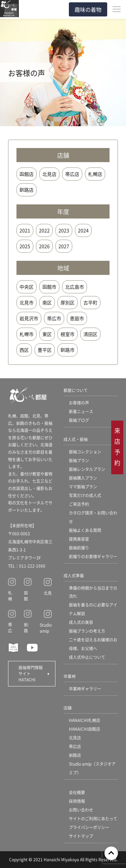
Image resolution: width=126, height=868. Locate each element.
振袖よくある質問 (85, 530)
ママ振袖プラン (83, 487)
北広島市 (75, 287)
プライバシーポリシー (89, 827)
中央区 (27, 287)
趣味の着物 (88, 9)
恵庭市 (77, 318)
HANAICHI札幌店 (85, 720)
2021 (25, 230)
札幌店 (95, 174)
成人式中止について (87, 657)
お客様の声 (79, 403)
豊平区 (45, 350)
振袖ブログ (79, 420)
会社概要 (77, 792)
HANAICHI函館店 (85, 729)
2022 (44, 230)
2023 (64, 230)
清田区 (90, 334)
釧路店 (27, 190)
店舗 (68, 708)
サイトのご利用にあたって (93, 818)
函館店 (27, 174)
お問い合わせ (81, 810)
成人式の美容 (81, 622)
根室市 (68, 334)
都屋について (76, 390)
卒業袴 (70, 676)
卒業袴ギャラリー (85, 689)
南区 (47, 302)
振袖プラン (79, 460)
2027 (64, 246)
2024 (83, 230)
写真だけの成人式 (85, 495)
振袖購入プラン (83, 478)
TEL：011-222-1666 (27, 566)
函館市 (49, 287)
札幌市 (27, 334)
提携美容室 (79, 539)
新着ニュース (81, 411)
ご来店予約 (79, 504)
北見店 (49, 174)
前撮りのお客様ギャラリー (93, 556)
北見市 (27, 302)
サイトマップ (81, 836)
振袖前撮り (79, 548)
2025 (25, 246)
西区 (24, 350)
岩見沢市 (29, 318)
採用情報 (77, 801)
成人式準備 (74, 575)
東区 (47, 334)
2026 (44, 246)
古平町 (90, 302)
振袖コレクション (85, 452)
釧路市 (68, 350)
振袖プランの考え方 (87, 631)
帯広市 (54, 318)
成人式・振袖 (76, 439)
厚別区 (68, 302)
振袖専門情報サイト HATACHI (31, 673)
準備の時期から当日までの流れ (93, 592)
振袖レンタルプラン (87, 469)
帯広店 (72, 174)
